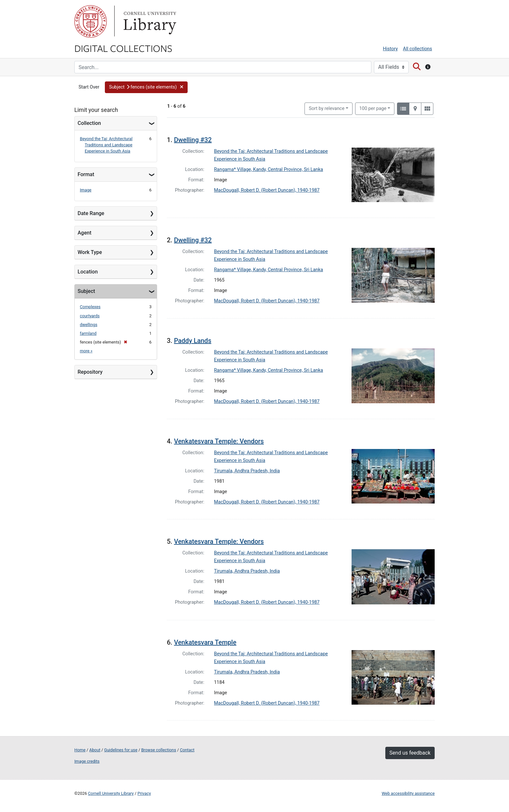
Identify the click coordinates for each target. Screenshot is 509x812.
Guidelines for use (121, 750)
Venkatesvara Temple (205, 642)
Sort (327, 109)
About (95, 750)
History (391, 49)
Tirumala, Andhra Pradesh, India (247, 471)
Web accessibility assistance (408, 793)
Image (86, 190)
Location (88, 272)
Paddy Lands (193, 341)
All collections (417, 49)
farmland (88, 333)
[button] (146, 87)
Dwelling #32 (193, 140)
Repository (90, 372)
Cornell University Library (111, 793)
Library (149, 21)
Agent (84, 233)
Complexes (90, 307)
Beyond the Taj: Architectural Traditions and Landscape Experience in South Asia (106, 145)
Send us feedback (410, 753)
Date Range (91, 213)
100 (373, 108)
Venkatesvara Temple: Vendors (219, 441)
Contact (187, 750)
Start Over (89, 87)
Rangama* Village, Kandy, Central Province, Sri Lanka (268, 170)
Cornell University (91, 21)
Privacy (144, 793)
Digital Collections (123, 48)
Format (86, 174)
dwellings (89, 325)
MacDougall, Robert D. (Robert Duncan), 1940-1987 (267, 190)
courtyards (90, 316)
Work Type (90, 252)
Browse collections (159, 750)
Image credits (87, 761)
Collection (89, 123)
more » (86, 351)
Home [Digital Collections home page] (80, 750)
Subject (86, 291)
